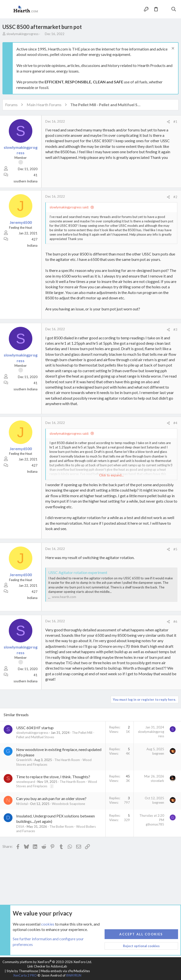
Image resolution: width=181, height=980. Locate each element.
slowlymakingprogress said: (69, 207)
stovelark (157, 781)
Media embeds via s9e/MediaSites (65, 971)
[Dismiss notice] (172, 49)
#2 (175, 197)
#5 (175, 549)
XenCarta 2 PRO (25, 975)
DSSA (20, 827)
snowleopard (26, 782)
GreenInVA (24, 760)
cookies (48, 924)
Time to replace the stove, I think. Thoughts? (53, 777)
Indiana (32, 245)
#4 (175, 423)
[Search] (174, 9)
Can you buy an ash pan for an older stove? (51, 798)
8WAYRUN (74, 975)
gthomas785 (155, 824)
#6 (175, 622)
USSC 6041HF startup (35, 728)
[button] (7, 9)
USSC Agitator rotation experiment (78, 572)
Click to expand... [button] (111, 475)
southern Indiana (25, 181)
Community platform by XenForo (47, 962)
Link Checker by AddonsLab (47, 966)
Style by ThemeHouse (22, 971)
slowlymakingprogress (22, 34)
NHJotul (22, 804)
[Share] (168, 122)
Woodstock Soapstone (68, 804)
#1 (175, 122)
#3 (175, 330)
